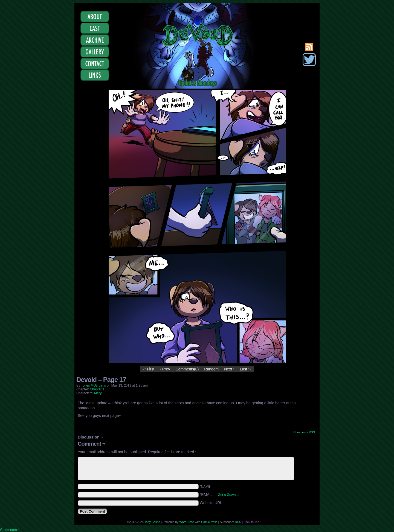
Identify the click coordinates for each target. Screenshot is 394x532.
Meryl (98, 393)
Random (211, 369)
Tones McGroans (93, 385)
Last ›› (245, 369)
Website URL (211, 503)
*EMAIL (220, 495)
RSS (238, 522)
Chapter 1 (97, 389)
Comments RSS (304, 432)
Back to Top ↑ (253, 522)
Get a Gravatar (229, 495)
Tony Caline (152, 522)
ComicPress (209, 522)
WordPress (187, 522)
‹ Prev (165, 369)
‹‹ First (149, 369)
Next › (229, 369)
